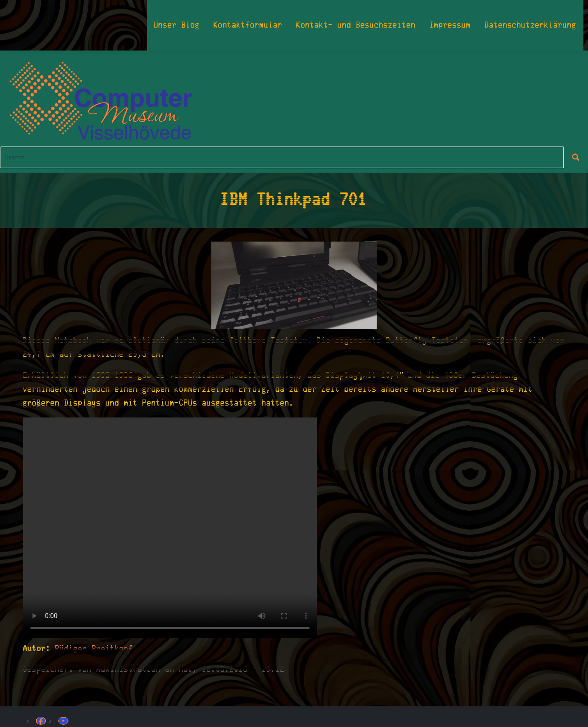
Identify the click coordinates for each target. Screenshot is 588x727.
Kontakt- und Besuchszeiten (356, 25)
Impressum (450, 25)
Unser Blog (177, 25)
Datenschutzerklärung (531, 25)
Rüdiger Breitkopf (94, 649)
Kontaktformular (248, 25)
